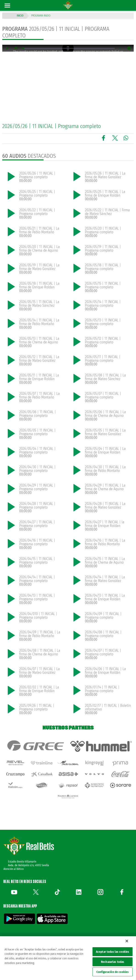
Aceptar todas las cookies (113, 952)
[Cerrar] (127, 941)
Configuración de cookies (113, 972)
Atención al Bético (14, 869)
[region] (68, 958)
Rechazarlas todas (113, 962)
